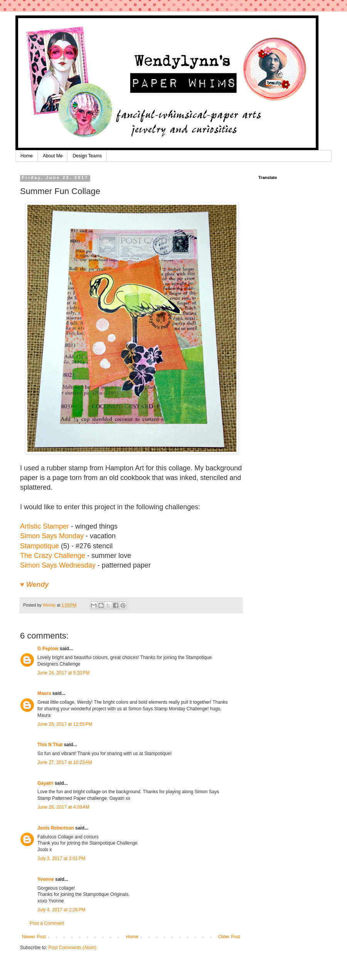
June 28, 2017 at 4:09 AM (63, 807)
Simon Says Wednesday (58, 565)
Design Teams (87, 156)
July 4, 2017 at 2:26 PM (61, 910)
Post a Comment (47, 923)
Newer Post (34, 937)
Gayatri (45, 783)
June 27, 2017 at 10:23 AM (65, 762)
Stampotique (40, 546)
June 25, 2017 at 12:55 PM (65, 724)
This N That (50, 745)
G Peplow (48, 649)
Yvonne (46, 879)
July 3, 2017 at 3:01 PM (61, 858)
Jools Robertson (56, 828)
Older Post (229, 937)
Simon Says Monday (52, 536)
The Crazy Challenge (53, 556)
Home (27, 156)
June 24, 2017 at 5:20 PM (64, 673)
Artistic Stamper (45, 526)
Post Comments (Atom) (72, 948)
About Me (53, 156)
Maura (44, 693)
